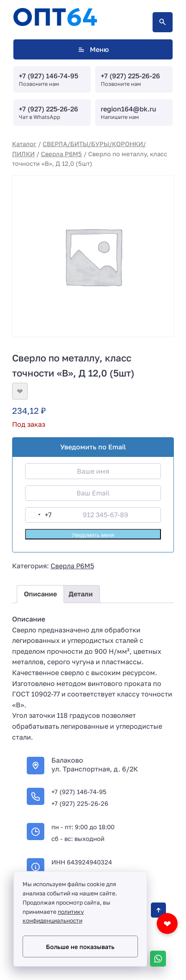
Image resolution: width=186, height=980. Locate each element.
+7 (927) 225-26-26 (130, 76)
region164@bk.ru (129, 109)
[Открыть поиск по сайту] (163, 22)
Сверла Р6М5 (61, 154)
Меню (93, 49)
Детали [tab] (81, 594)
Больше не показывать (80, 947)
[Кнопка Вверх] (158, 910)
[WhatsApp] (158, 959)
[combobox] (38, 515)
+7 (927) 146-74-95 (48, 76)
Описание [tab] (40, 594)
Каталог (24, 144)
